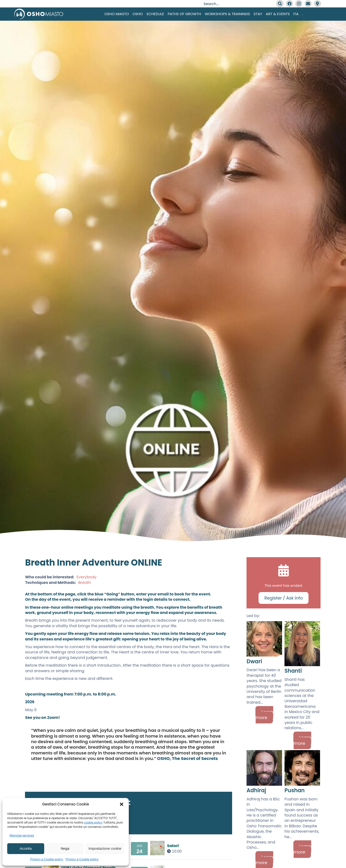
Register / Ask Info (284, 598)
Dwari (254, 661)
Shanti (293, 671)
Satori (173, 846)
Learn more (264, 715)
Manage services (22, 835)
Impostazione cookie (105, 848)
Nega (65, 848)
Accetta (26, 848)
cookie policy (93, 822)
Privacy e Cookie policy (47, 859)
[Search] (280, 4)
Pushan (295, 790)
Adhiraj (256, 790)
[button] (122, 804)
